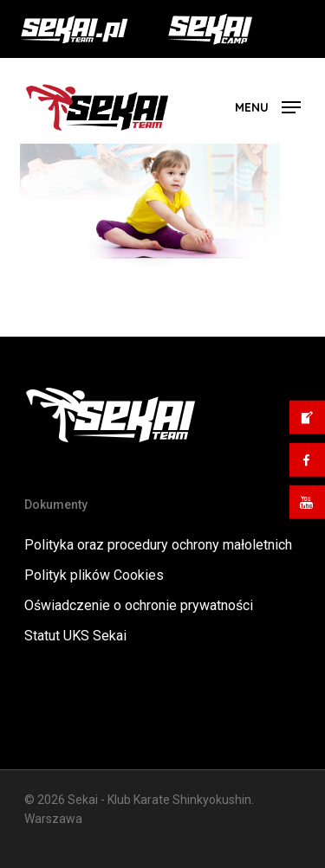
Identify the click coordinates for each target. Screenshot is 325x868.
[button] (268, 106)
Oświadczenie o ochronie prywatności (139, 605)
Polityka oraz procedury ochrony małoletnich (158, 545)
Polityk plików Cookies (94, 575)
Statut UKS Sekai (75, 636)
